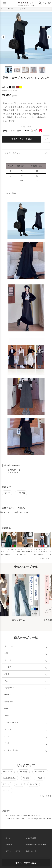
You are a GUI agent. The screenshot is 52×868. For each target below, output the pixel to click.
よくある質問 (31, 838)
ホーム (8, 838)
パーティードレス (11, 750)
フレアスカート (26, 9)
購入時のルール (14, 470)
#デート (6, 784)
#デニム (39, 778)
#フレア (7, 493)
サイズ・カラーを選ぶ (22, 139)
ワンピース (9, 646)
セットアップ (9, 702)
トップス (8, 667)
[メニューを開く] (4, 3)
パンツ (7, 674)
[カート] (49, 3)
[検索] (40, 3)
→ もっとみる (45, 558)
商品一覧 (10, 9)
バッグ (7, 736)
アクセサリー (9, 688)
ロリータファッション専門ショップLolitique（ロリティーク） (29, 819)
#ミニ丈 (26, 778)
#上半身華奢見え (9, 778)
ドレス (7, 715)
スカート (17, 9)
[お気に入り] (45, 3)
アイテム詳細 (10, 193)
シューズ (8, 729)
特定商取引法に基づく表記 (36, 845)
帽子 (6, 709)
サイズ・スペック (12, 153)
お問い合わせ (31, 851)
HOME (3, 9)
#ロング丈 (21, 493)
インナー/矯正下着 (11, 722)
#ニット (19, 784)
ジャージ (8, 660)
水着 (6, 653)
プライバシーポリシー (14, 851)
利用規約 (9, 845)
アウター (8, 743)
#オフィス (7, 790)
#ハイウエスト (40, 772)
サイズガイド (13, 472)
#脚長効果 (24, 772)
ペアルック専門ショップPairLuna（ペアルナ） (23, 815)
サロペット (9, 695)
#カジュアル (8, 772)
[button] (3, 37)
